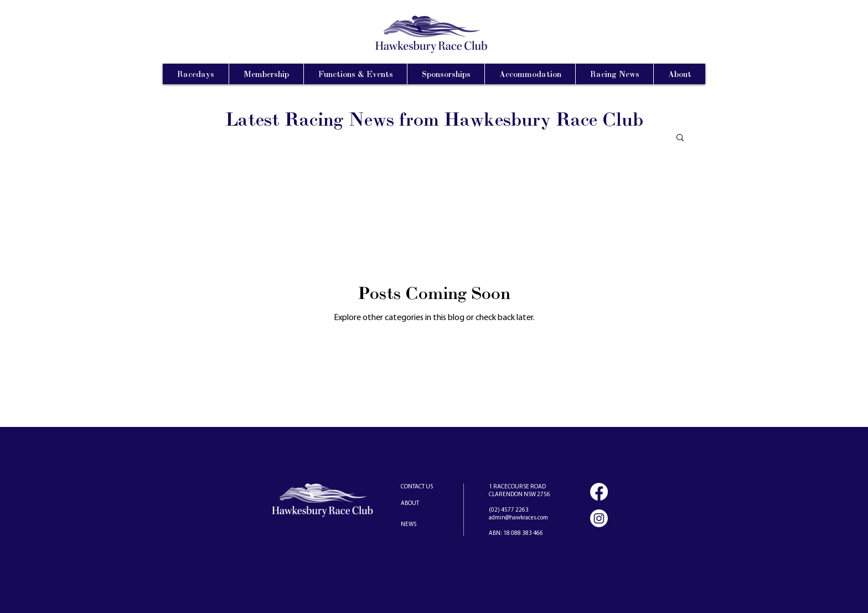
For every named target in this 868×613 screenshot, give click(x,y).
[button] (680, 138)
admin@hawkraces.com (518, 518)
